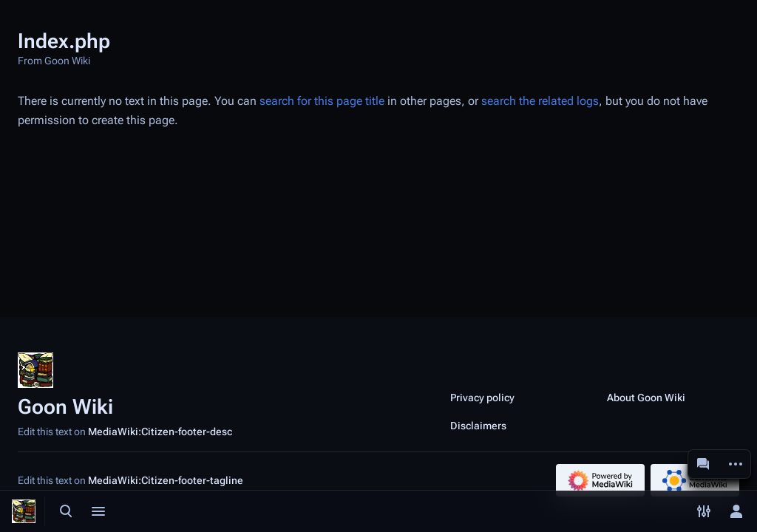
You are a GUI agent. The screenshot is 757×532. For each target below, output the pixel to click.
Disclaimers (478, 426)
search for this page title (322, 101)
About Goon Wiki (646, 398)
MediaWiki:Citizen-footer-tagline (166, 480)
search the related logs (540, 101)
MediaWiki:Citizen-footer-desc (160, 432)
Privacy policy (482, 398)
